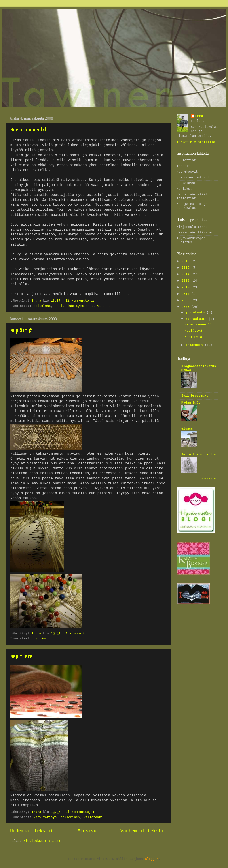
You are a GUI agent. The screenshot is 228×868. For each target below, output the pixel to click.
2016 (186, 261)
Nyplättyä (21, 330)
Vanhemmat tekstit (144, 831)
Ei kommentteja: (81, 301)
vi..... (104, 306)
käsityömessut (81, 306)
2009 (186, 300)
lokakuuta (195, 345)
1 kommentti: (78, 633)
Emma (199, 116)
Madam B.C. (191, 403)
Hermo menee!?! (28, 130)
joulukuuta (196, 312)
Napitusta (21, 656)
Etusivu (87, 831)
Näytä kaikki (209, 479)
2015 (186, 268)
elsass (187, 429)
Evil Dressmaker (196, 396)
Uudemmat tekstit (32, 831)
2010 (186, 294)
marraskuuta (197, 319)
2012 (186, 287)
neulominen (70, 817)
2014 (186, 274)
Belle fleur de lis (199, 455)
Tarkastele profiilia (196, 142)
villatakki (93, 817)
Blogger (152, 859)
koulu (60, 306)
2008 (186, 307)
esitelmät (42, 306)
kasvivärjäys (45, 817)
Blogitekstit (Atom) (42, 841)
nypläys (40, 639)
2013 (186, 281)
